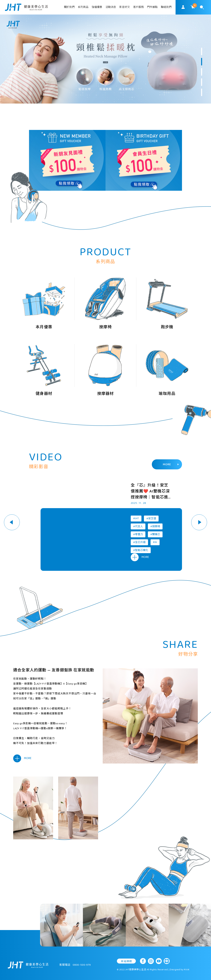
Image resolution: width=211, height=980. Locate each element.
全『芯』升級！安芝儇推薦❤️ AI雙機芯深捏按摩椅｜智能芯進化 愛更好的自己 (150, 491)
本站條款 (126, 961)
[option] (105, 59)
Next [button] (199, 522)
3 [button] (202, 72)
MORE (171, 465)
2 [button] (202, 62)
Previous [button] (12, 522)
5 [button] (202, 92)
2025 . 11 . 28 (138, 503)
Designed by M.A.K (180, 970)
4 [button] (202, 82)
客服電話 (75, 965)
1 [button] (202, 51)
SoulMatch (26, 7)
